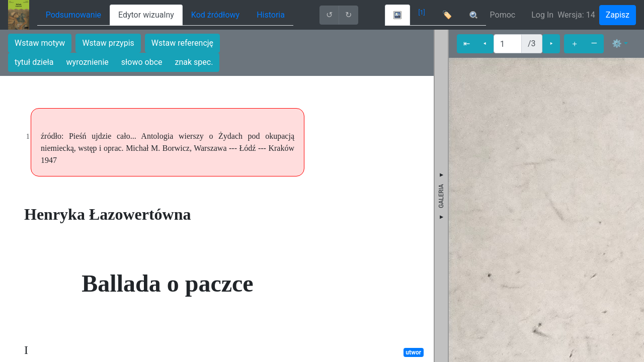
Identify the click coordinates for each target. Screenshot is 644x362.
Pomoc (503, 15)
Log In (542, 15)
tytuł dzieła (34, 62)
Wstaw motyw (40, 43)
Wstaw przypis (108, 43)
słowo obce (142, 62)
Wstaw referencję (182, 43)
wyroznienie (88, 62)
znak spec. (194, 62)
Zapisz (618, 15)
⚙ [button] (617, 43)
